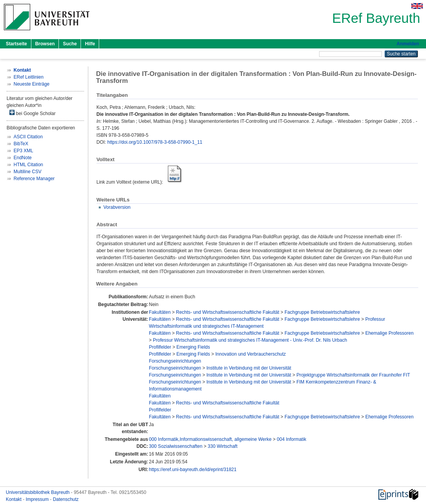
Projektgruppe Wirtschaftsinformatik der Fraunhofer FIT (353, 375)
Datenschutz (66, 499)
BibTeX (21, 144)
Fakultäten (160, 312)
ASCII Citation (28, 137)
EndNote (23, 158)
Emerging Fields (193, 347)
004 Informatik (292, 439)
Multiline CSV (27, 172)
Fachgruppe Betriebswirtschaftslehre (322, 312)
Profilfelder (160, 347)
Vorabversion (117, 207)
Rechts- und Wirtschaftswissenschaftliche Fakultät (228, 312)
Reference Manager (34, 179)
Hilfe (90, 44)
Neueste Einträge (32, 84)
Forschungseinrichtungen (175, 361)
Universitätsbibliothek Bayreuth (38, 492)
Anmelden (408, 44)
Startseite (16, 44)
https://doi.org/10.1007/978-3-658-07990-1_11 (155, 142)
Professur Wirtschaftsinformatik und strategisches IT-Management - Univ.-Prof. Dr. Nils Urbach (250, 340)
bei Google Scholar (32, 113)
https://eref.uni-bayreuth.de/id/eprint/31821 (193, 470)
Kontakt (14, 499)
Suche (70, 44)
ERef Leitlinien (28, 77)
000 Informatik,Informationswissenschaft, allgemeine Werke (210, 439)
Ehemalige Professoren (389, 333)
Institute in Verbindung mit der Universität (249, 368)
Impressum (38, 499)
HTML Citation (28, 165)
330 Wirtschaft (222, 446)
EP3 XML (23, 151)
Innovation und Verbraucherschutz (251, 354)
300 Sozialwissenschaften (176, 446)
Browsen (45, 44)
